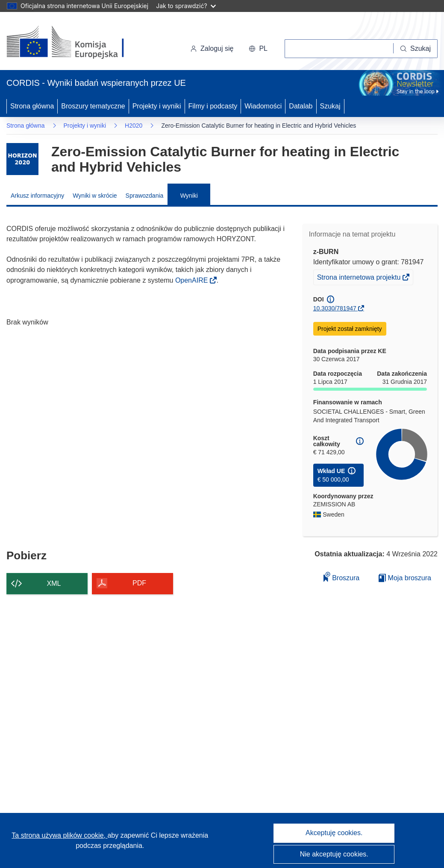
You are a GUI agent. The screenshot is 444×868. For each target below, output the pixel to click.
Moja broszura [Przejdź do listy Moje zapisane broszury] (405, 578)
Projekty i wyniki (157, 106)
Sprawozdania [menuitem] (145, 196)
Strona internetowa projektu (360, 278)
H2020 (134, 126)
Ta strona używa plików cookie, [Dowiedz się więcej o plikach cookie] (59, 835)
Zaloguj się (212, 48)
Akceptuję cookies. (334, 833)
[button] (258, 49)
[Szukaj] (416, 49)
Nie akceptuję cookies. (334, 854)
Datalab (301, 106)
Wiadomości (263, 106)
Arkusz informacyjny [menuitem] (37, 196)
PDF (139, 583)
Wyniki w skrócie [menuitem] (95, 196)
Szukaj (330, 106)
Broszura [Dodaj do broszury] (341, 577)
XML (54, 583)
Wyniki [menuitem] (189, 196)
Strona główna (32, 106)
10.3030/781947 (335, 308)
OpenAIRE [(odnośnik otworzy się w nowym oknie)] (193, 280)
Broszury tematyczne (93, 106)
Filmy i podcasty (213, 106)
